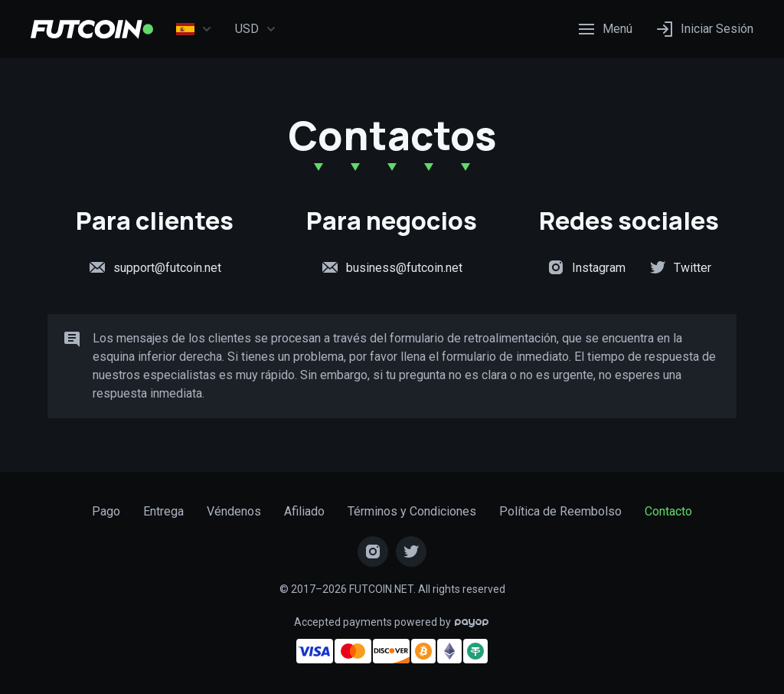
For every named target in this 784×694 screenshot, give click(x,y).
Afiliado (304, 511)
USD (256, 29)
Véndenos (234, 511)
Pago (106, 511)
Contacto (668, 511)
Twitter (680, 267)
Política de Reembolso (560, 511)
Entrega (163, 511)
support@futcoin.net (155, 267)
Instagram (586, 267)
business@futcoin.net (392, 267)
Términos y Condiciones (412, 511)
